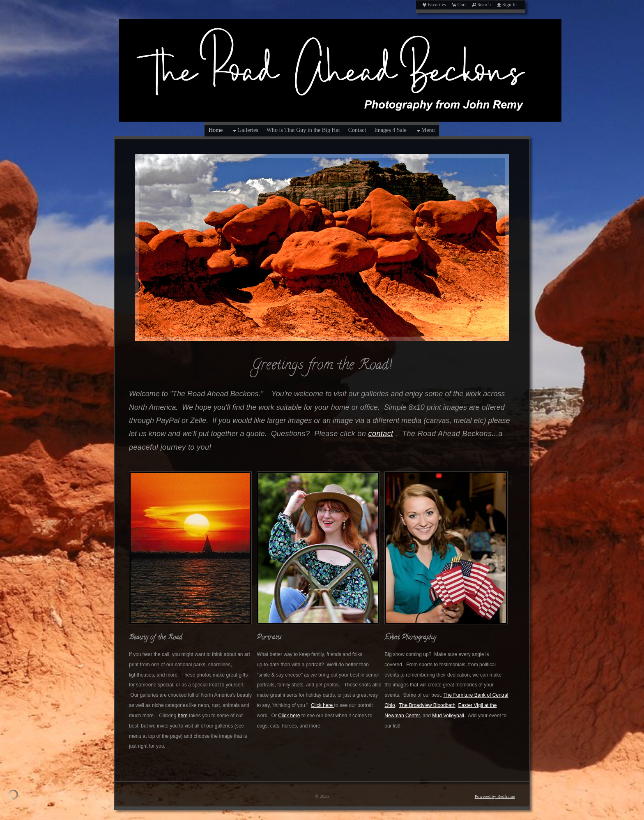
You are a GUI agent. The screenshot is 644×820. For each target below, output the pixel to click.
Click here (323, 705)
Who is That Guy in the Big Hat (303, 130)
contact (381, 434)
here (183, 716)
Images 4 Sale (390, 130)
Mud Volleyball (448, 716)
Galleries (245, 131)
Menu (425, 131)
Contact (357, 130)
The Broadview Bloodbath (427, 705)
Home (216, 130)
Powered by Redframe (495, 796)
